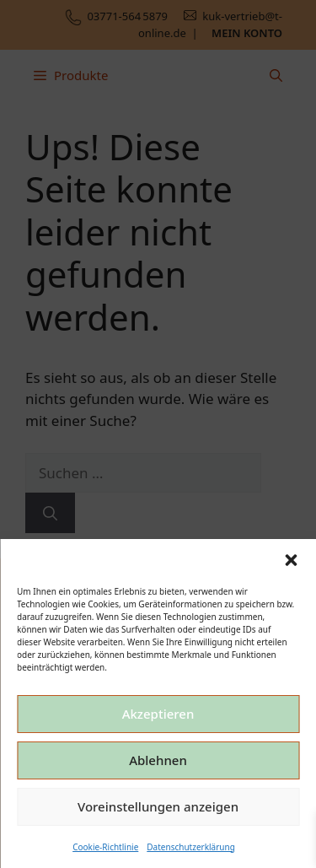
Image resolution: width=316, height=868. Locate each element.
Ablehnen (158, 760)
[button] (291, 560)
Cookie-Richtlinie (105, 847)
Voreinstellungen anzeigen (158, 806)
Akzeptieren (158, 714)
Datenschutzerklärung (191, 847)
